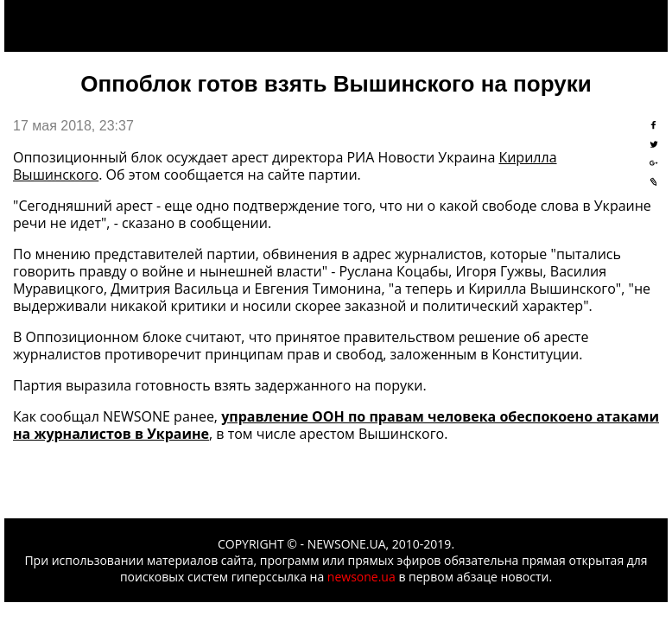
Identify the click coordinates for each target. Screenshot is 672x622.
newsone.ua (361, 577)
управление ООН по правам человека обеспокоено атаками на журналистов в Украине (336, 425)
